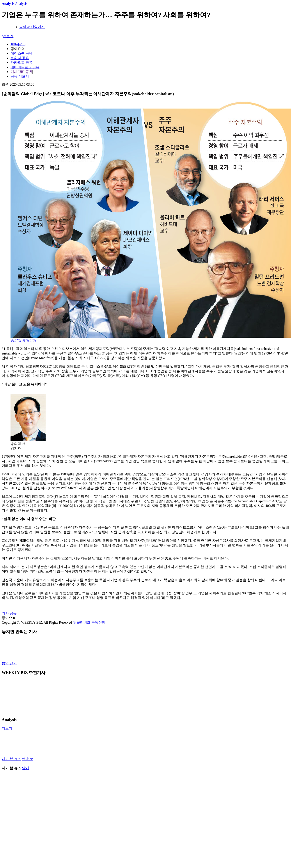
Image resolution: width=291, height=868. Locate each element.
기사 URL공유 (21, 72)
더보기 (7, 728)
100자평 (18, 44)
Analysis (8, 4)
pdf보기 (8, 36)
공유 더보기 (20, 76)
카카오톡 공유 (21, 63)
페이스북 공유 (21, 53)
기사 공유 (9, 613)
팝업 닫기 (9, 663)
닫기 (25, 768)
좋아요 (17, 49)
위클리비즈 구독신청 (89, 622)
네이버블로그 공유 (25, 67)
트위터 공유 (20, 58)
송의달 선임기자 (32, 27)
